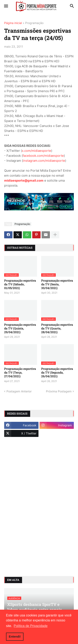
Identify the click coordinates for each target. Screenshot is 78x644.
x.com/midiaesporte (37, 151)
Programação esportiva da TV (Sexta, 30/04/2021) (57, 284)
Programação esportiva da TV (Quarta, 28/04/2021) (57, 328)
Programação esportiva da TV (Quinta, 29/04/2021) (20, 328)
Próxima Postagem (59, 391)
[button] (6, 6)
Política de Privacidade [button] (31, 626)
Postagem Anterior (19, 391)
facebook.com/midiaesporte (43, 156)
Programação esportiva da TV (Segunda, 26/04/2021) (57, 373)
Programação (34, 23)
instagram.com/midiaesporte (44, 161)
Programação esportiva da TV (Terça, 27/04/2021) (20, 373)
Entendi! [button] (15, 637)
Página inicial (13, 23)
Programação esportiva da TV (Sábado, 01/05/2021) (20, 284)
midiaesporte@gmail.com (24, 180)
